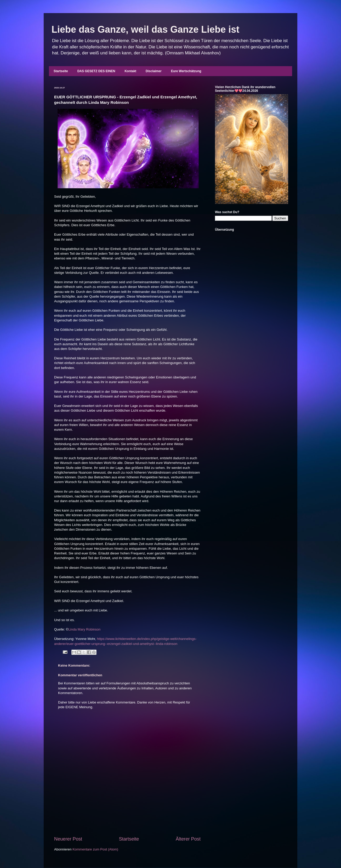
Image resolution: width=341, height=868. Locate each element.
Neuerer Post (68, 839)
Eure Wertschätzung (186, 71)
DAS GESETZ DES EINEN (96, 71)
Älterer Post (188, 839)
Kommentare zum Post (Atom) (95, 849)
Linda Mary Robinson (84, 629)
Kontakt (130, 71)
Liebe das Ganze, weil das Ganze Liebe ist (145, 29)
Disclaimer (154, 71)
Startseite (61, 71)
